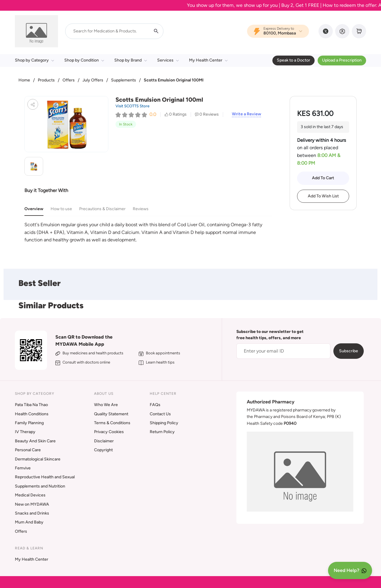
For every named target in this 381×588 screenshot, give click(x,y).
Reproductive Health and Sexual (45, 477)
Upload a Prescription (342, 60)
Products (46, 80)
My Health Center (208, 60)
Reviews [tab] (141, 209)
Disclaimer (104, 441)
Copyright (103, 450)
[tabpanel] (148, 232)
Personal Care (28, 450)
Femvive (23, 468)
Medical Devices (30, 495)
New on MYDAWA (32, 504)
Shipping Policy (164, 423)
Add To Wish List (323, 196)
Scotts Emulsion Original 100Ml (174, 80)
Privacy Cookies (109, 432)
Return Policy (162, 432)
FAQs (155, 405)
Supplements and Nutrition (40, 486)
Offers (69, 80)
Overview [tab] (34, 209)
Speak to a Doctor (293, 60)
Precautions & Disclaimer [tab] (102, 209)
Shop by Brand (131, 60)
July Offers (93, 80)
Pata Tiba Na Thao (31, 405)
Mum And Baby (29, 522)
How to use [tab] (61, 209)
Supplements (124, 80)
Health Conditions (32, 414)
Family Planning (29, 423)
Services (168, 60)
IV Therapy (25, 432)
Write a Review (246, 114)
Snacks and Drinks (32, 513)
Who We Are (106, 405)
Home (24, 80)
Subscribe (349, 351)
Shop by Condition (84, 60)
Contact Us (160, 414)
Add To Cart (323, 178)
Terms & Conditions (112, 423)
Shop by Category (35, 60)
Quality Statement (111, 414)
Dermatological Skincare (38, 459)
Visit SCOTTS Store (132, 106)
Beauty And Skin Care (35, 441)
